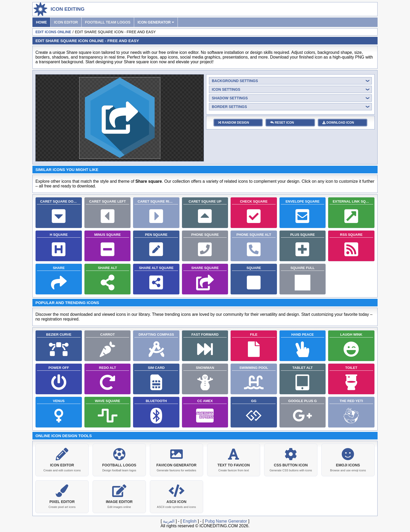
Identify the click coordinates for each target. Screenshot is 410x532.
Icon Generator (156, 22)
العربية (169, 520)
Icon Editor (66, 22)
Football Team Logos (108, 22)
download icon (338, 123)
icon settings (226, 89)
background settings (235, 81)
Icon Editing (67, 9)
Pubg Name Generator (226, 520)
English (190, 520)
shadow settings (230, 98)
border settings (229, 107)
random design (234, 123)
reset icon (282, 123)
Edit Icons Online (53, 32)
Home (41, 22)
